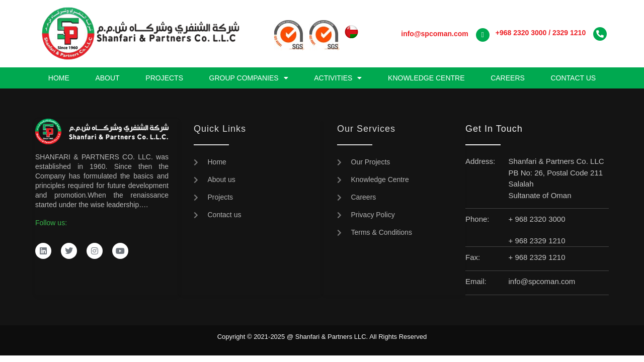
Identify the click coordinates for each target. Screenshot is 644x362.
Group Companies (249, 78)
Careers (508, 78)
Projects (164, 78)
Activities (338, 78)
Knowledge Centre (426, 78)
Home (59, 78)
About (107, 78)
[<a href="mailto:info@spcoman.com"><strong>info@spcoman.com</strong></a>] (483, 35)
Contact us (573, 78)
